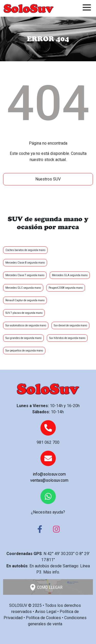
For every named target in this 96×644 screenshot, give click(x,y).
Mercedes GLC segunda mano (23, 288)
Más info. (52, 572)
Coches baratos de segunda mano (25, 250)
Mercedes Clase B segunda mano (25, 263)
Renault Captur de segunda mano (25, 300)
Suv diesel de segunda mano (70, 325)
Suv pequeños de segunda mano (24, 351)
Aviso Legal (46, 612)
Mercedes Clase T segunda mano (25, 275)
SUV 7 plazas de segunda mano (24, 313)
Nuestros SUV (48, 179)
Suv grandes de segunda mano (23, 338)
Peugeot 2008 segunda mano (66, 288)
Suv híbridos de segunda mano (67, 338)
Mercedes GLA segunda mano (70, 275)
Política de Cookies (43, 618)
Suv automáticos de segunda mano (26, 325)
